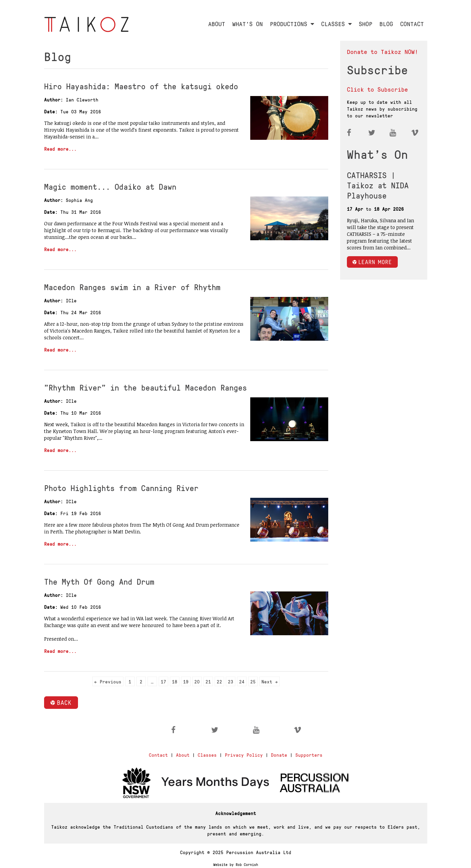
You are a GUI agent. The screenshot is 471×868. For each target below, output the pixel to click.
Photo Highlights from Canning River (121, 488)
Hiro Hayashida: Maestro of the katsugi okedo (141, 86)
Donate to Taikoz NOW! (382, 51)
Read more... (60, 149)
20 (197, 681)
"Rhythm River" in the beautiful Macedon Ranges (145, 387)
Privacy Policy (244, 755)
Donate (279, 755)
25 (253, 681)
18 (175, 681)
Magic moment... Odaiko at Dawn (110, 186)
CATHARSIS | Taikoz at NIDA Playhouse (378, 185)
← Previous (108, 681)
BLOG (386, 24)
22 (219, 681)
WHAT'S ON (248, 24)
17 (163, 681)
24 (242, 681)
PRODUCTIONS (292, 24)
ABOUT (217, 24)
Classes (207, 755)
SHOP (366, 24)
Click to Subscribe (377, 89)
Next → (270, 681)
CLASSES (336, 24)
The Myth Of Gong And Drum (99, 581)
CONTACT (412, 24)
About (183, 755)
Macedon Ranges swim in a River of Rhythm (132, 287)
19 (186, 681)
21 (208, 681)
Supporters (309, 755)
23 (231, 681)
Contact (158, 755)
